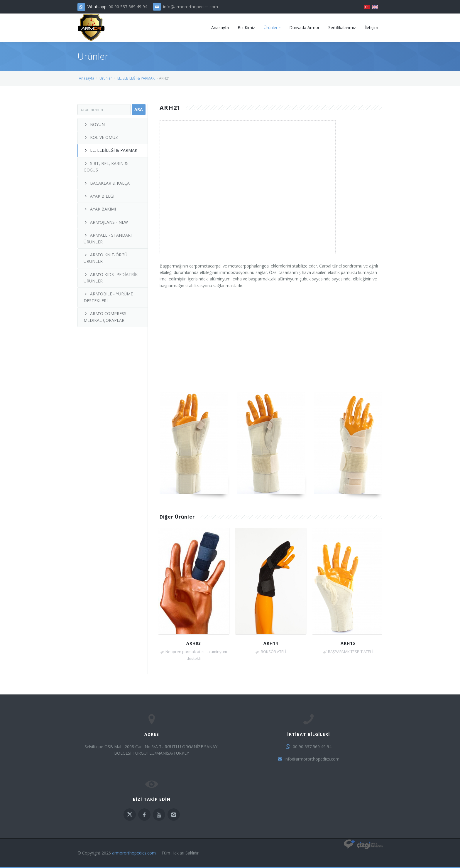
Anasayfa (220, 27)
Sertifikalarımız (342, 27)
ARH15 (348, 643)
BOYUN (94, 124)
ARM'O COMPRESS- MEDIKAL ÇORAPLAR (106, 317)
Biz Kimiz (246, 27)
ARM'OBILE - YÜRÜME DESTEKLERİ (108, 297)
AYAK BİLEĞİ (99, 196)
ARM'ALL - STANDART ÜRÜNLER (108, 238)
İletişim (371, 27)
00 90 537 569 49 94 (128, 7)
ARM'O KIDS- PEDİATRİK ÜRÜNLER (111, 278)
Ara (139, 109)
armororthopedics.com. (134, 853)
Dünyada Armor (304, 27)
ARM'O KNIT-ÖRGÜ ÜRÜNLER (105, 258)
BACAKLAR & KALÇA (107, 183)
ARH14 (271, 643)
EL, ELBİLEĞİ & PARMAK (136, 78)
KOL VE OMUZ (101, 137)
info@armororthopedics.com (191, 7)
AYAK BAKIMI (100, 209)
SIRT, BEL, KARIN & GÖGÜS (106, 167)
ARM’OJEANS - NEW (106, 222)
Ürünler (271, 27)
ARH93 (194, 643)
